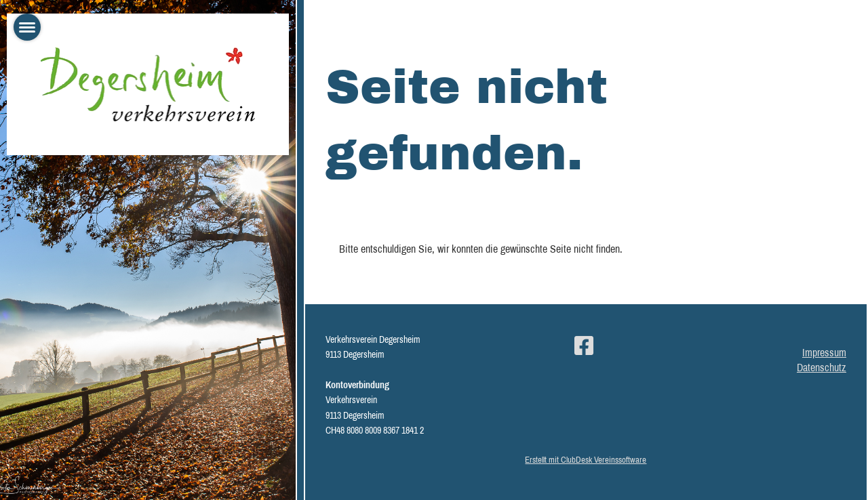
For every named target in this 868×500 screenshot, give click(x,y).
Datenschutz (822, 367)
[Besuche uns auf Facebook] (584, 346)
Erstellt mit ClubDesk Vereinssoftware (586, 460)
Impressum (824, 352)
